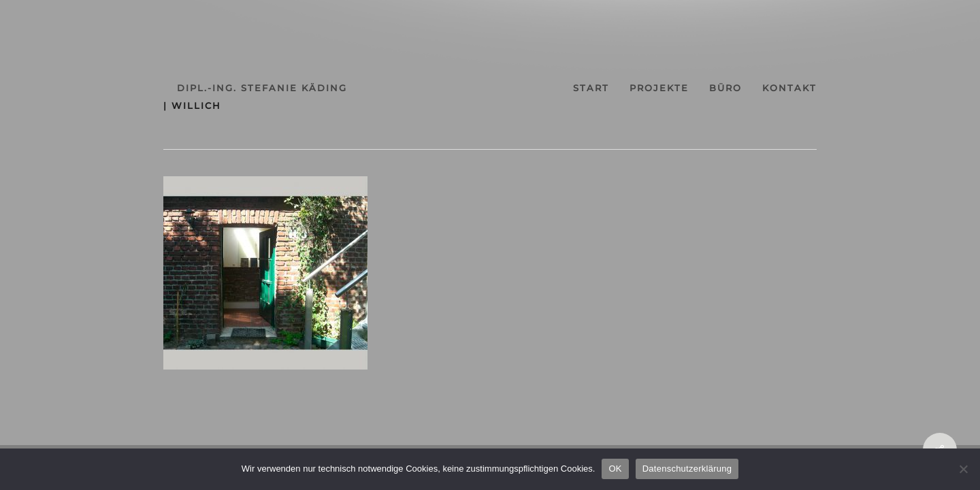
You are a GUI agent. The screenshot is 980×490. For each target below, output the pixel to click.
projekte (682, 88)
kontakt (837, 88)
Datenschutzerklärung (687, 469)
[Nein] (963, 469)
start (602, 88)
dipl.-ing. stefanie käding (214, 88)
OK (615, 469)
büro (761, 88)
